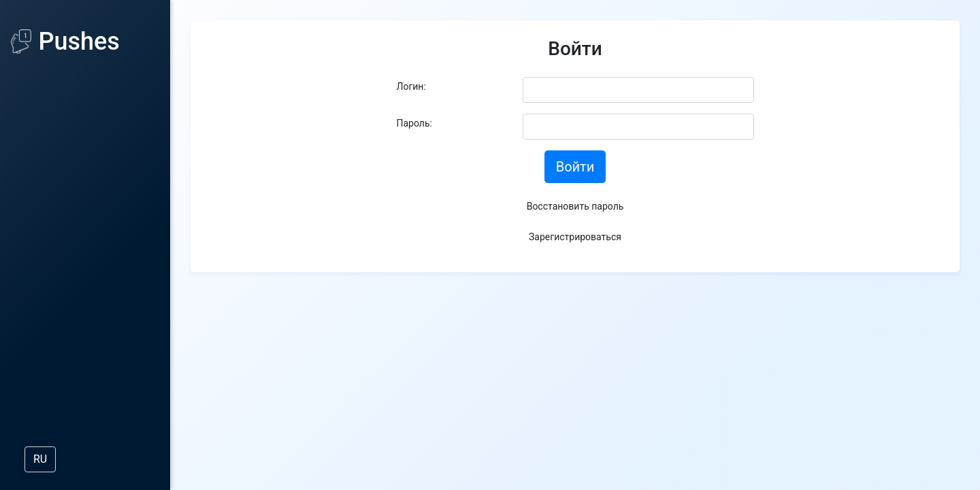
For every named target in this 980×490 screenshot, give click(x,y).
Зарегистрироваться (575, 237)
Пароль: (414, 123)
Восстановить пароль (575, 206)
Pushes (65, 42)
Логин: (411, 86)
